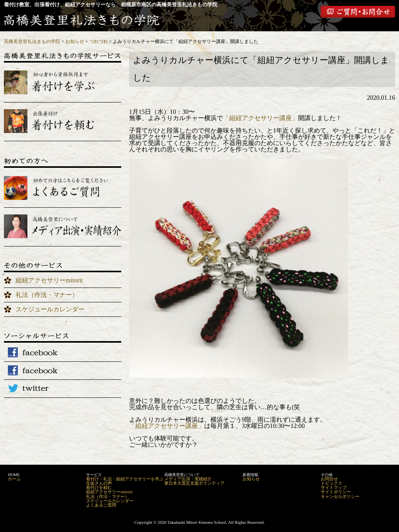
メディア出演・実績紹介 (188, 479)
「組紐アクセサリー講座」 (261, 118)
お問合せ (329, 479)
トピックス (332, 483)
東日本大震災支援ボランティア (194, 483)
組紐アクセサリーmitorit (49, 280)
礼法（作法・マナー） (47, 295)
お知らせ (251, 479)
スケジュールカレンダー (50, 309)
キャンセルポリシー (340, 496)
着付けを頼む (99, 487)
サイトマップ (334, 487)
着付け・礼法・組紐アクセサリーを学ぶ (125, 479)
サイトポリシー (336, 492)
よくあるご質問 (101, 505)
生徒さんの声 (99, 483)
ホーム (14, 479)
